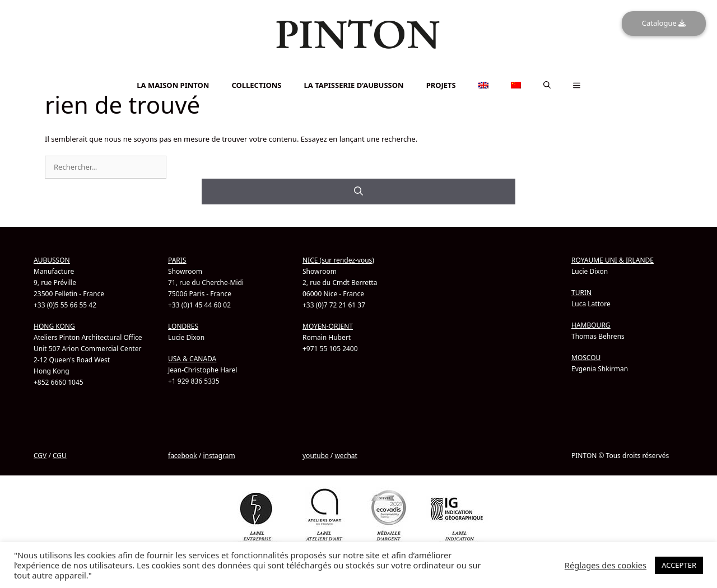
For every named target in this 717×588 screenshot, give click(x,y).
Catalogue (664, 23)
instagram (219, 456)
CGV (40, 456)
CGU (60, 456)
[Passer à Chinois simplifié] (358, 76)
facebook (183, 456)
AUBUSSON (52, 260)
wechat (346, 456)
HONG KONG (54, 326)
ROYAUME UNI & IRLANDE (613, 260)
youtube (316, 456)
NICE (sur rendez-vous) (338, 260)
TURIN (581, 293)
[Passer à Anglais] (358, 70)
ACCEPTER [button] (679, 565)
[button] (547, 85)
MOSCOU (586, 358)
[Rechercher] (358, 192)
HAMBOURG (591, 325)
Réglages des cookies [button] (606, 565)
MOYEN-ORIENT (328, 326)
